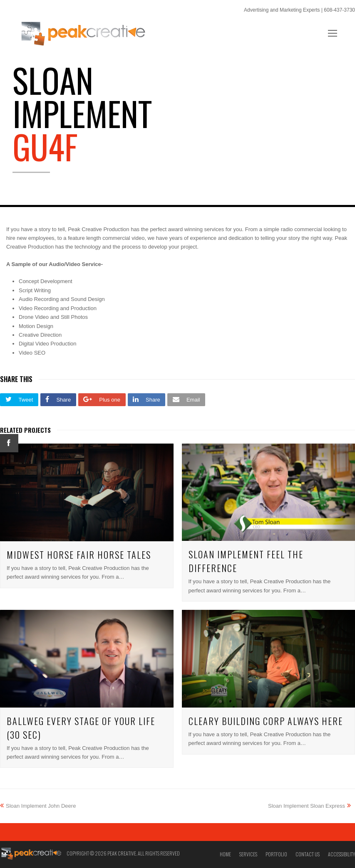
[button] (19, 400)
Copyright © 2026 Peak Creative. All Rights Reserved (123, 853)
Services (248, 854)
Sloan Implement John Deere (38, 806)
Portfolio (276, 854)
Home (225, 854)
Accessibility (341, 854)
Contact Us (308, 854)
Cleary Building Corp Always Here (266, 721)
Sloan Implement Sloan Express (309, 806)
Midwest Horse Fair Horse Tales (79, 555)
